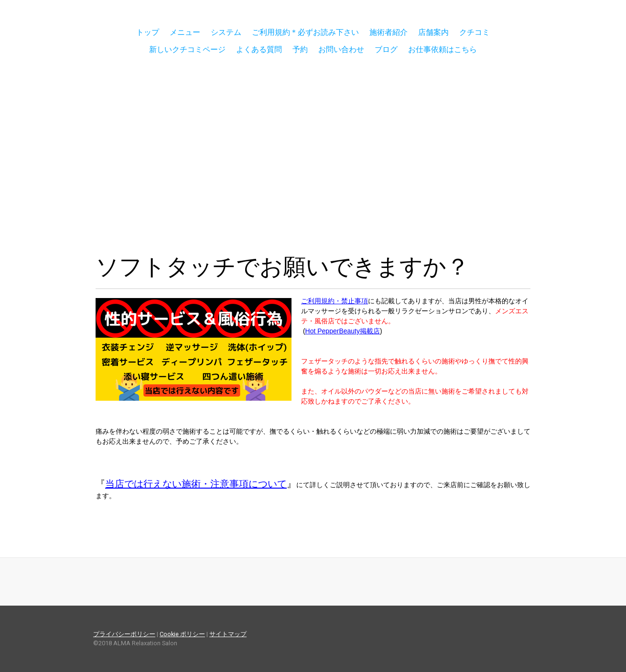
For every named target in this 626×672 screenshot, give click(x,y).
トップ (148, 32)
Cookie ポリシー (182, 634)
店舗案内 (433, 32)
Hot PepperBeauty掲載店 (343, 331)
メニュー (185, 32)
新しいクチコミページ (187, 49)
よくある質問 (259, 49)
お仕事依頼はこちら (443, 49)
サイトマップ (228, 634)
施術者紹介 (389, 32)
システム (226, 32)
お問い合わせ (341, 49)
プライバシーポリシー (124, 634)
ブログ (386, 49)
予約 (300, 49)
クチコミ (475, 32)
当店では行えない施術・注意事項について (196, 484)
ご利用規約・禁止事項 (335, 301)
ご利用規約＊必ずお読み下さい (305, 32)
